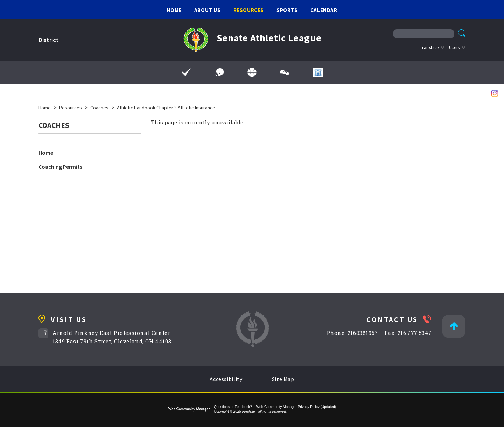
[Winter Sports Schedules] (252, 73)
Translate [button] (429, 47)
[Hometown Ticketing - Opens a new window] (318, 73)
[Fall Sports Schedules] (219, 73)
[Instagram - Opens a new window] (495, 93)
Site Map (283, 379)
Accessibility (226, 379)
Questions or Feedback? (233, 407)
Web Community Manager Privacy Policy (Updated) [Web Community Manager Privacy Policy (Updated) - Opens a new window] (296, 407)
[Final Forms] (186, 73)
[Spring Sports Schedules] (285, 73)
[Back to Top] (454, 326)
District (49, 40)
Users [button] (454, 47)
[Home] (174, 10)
